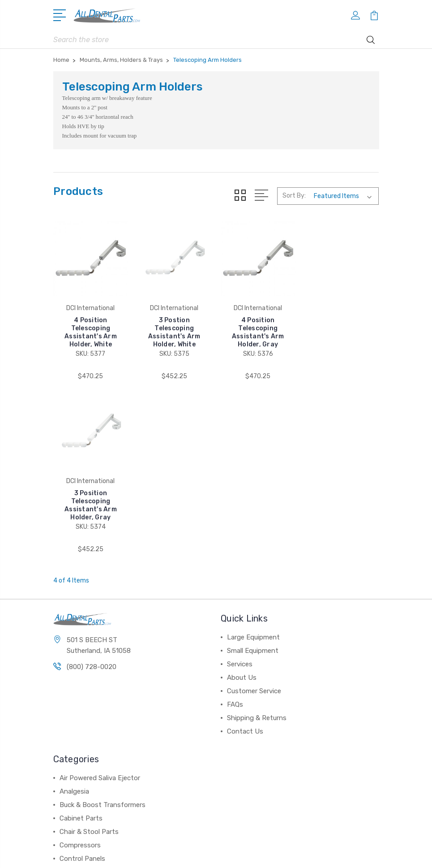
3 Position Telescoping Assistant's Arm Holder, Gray (341, 332)
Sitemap (255, 853)
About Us (242, 505)
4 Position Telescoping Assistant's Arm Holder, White (91, 332)
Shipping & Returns (257, 545)
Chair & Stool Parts (89, 659)
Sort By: (294, 196)
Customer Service (254, 518)
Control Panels (82, 686)
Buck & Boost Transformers (103, 632)
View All (72, 699)
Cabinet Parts (81, 645)
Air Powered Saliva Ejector (100, 605)
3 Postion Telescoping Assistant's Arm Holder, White (174, 332)
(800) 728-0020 (92, 494)
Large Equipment (253, 464)
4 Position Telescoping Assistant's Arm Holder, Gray (258, 332)
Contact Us (245, 558)
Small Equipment (253, 478)
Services (240, 491)
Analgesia (74, 618)
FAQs (235, 531)
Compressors (80, 672)
